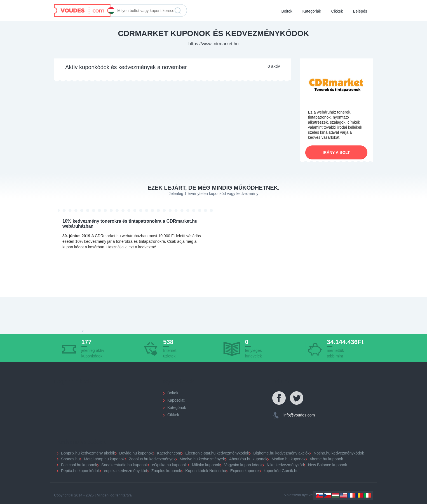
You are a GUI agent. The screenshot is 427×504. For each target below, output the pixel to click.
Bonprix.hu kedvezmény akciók (88, 453)
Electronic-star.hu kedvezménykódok (217, 453)
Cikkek (337, 11)
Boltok (287, 11)
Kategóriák (312, 11)
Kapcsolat (176, 400)
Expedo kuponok (245, 471)
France (351, 495)
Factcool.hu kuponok (79, 465)
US (343, 495)
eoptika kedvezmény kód (126, 471)
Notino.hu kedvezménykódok (339, 453)
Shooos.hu (70, 459)
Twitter (297, 398)
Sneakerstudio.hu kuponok (125, 465)
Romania (359, 495)
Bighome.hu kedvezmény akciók (281, 453)
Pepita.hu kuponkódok (80, 471)
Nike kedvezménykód (285, 465)
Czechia (327, 495)
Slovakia (319, 495)
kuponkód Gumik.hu (281, 471)
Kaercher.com (169, 453)
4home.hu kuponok (326, 459)
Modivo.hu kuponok (288, 459)
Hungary (335, 495)
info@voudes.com (299, 415)
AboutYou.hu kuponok (248, 459)
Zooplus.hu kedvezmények (152, 459)
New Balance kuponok (328, 465)
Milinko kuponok (206, 465)
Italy (367, 495)
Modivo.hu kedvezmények (202, 459)
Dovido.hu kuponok (136, 453)
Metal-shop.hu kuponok (104, 459)
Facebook (279, 398)
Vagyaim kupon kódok (243, 465)
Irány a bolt (336, 152)
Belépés (360, 11)
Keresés (178, 11)
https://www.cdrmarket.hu (213, 44)
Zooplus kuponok (166, 471)
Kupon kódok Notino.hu (206, 471)
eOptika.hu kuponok (169, 465)
